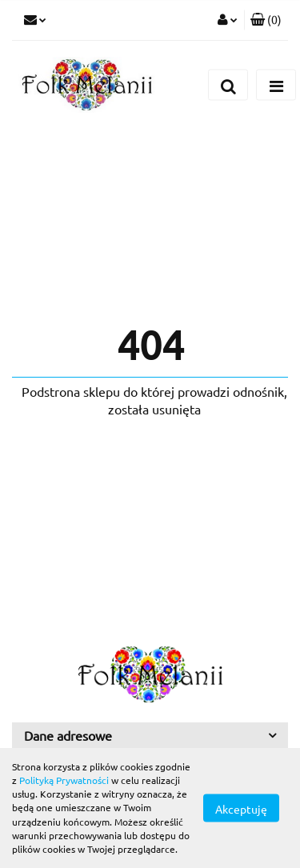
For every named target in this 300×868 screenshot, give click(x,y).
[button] (266, 20)
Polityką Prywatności (64, 780)
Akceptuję (241, 809)
